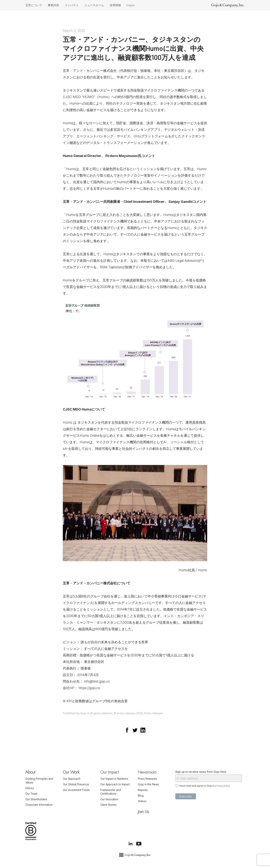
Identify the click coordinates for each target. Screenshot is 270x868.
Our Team (31, 794)
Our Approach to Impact (115, 784)
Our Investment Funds (76, 790)
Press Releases (147, 779)
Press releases (154, 713)
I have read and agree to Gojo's (204, 786)
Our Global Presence (76, 784)
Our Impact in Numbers (114, 779)
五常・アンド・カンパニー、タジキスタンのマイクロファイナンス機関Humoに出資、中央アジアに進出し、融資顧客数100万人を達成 (133, 48)
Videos (142, 801)
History (30, 788)
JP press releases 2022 (128, 713)
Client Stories (108, 805)
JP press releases (101, 713)
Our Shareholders (36, 799)
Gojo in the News (148, 784)
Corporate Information (39, 805)
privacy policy (222, 786)
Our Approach (72, 779)
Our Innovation (109, 799)
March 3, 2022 (74, 31)
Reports (143, 790)
